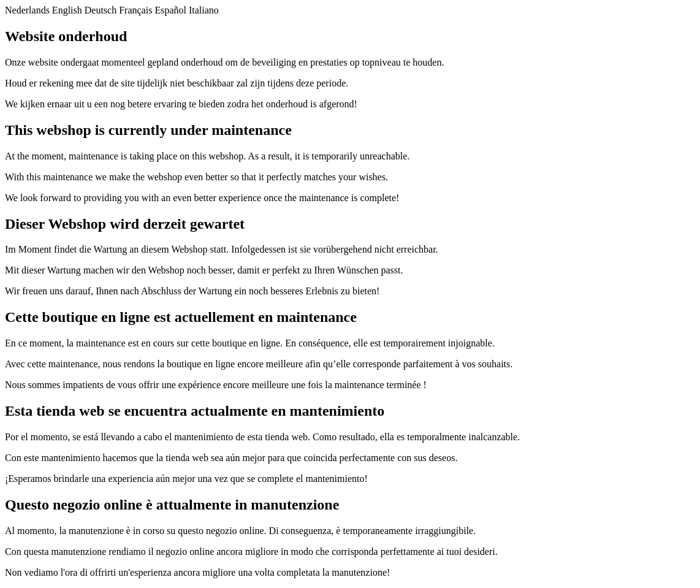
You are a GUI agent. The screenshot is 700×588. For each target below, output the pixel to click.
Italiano (204, 10)
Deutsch (101, 10)
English (67, 10)
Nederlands (27, 10)
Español (170, 10)
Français (135, 10)
